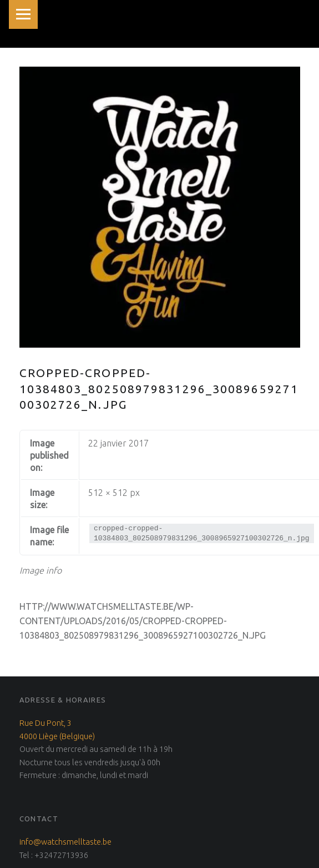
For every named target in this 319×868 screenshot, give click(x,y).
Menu (23, 14)
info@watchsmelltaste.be (65, 842)
